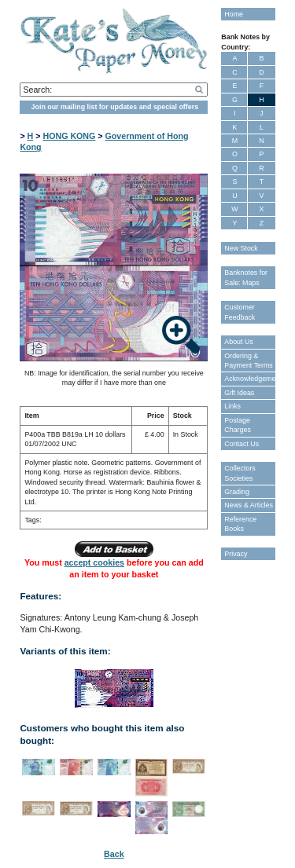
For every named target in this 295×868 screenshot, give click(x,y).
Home (234, 14)
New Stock (241, 248)
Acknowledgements (249, 379)
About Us (239, 342)
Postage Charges (238, 425)
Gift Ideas (239, 393)
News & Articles (249, 505)
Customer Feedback (240, 312)
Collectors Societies (240, 473)
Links (232, 406)
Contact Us (242, 444)
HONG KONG (69, 136)
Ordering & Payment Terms (249, 361)
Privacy (236, 554)
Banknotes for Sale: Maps (246, 277)
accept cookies (94, 562)
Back (114, 854)
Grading (237, 492)
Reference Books (240, 524)
